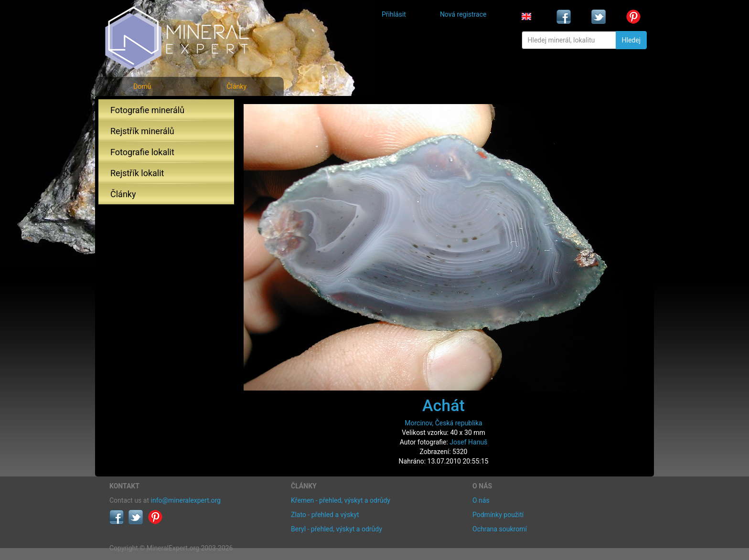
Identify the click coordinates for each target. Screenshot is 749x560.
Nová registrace (463, 14)
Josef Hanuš (468, 442)
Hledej (631, 40)
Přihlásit (394, 14)
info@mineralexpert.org (186, 500)
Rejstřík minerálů (142, 131)
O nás (481, 500)
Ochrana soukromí (500, 529)
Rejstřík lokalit (137, 173)
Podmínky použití (498, 515)
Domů (142, 86)
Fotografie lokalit (142, 152)
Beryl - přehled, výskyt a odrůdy (337, 529)
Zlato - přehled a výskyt (325, 515)
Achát (444, 405)
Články (236, 86)
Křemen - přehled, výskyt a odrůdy (341, 500)
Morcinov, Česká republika (443, 423)
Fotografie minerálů (147, 110)
